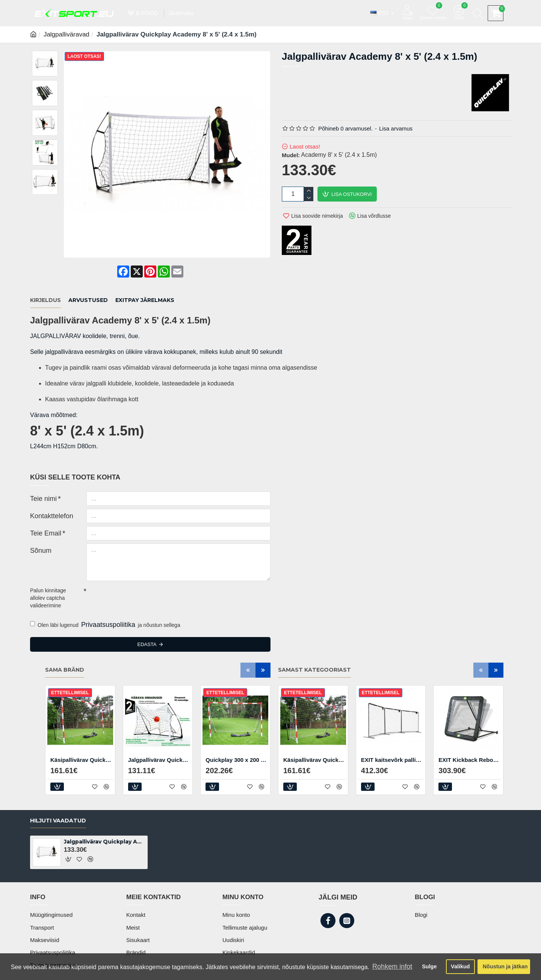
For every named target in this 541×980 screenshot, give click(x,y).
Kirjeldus (45, 290)
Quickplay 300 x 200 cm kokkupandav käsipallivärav (237, 740)
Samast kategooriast (314, 650)
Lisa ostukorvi (351, 194)
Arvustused (88, 290)
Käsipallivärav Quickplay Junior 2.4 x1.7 (82, 740)
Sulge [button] (429, 966)
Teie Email (42, 513)
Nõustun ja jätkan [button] (505, 966)
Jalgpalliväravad (66, 34)
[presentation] (139, 578)
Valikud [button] (460, 966)
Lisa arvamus (396, 128)
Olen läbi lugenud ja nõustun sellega (105, 605)
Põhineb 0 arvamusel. (345, 128)
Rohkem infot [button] (392, 966)
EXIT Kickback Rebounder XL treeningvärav (470, 740)
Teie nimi (40, 478)
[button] (248, 650)
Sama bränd (65, 650)
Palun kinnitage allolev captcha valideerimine (48, 578)
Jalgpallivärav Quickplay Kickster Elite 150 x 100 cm (159, 740)
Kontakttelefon (47, 495)
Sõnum (38, 530)
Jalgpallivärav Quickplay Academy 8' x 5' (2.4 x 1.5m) (104, 848)
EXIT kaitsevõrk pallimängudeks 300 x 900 (392, 740)
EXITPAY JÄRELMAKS (145, 290)
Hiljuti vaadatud (58, 827)
